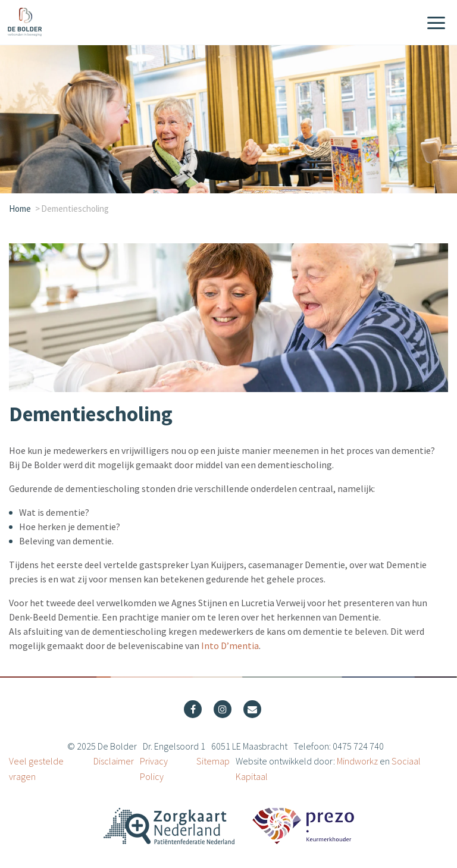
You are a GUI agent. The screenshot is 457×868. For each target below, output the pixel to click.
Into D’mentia (230, 645)
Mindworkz (357, 761)
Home (20, 209)
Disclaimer (114, 761)
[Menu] (436, 24)
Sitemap (213, 761)
